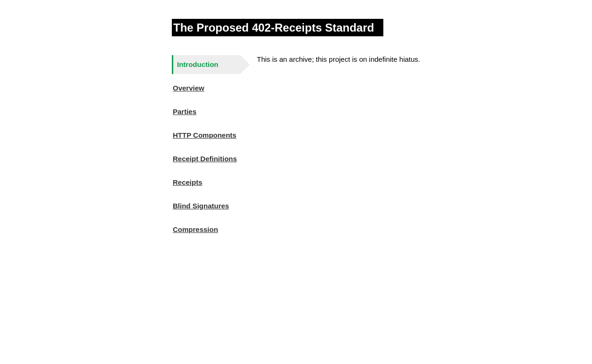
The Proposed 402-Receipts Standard (274, 28)
